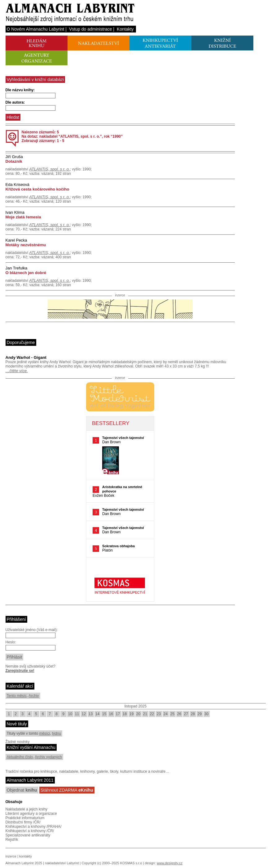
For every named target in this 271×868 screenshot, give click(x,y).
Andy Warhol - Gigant (26, 357)
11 (77, 714)
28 (193, 714)
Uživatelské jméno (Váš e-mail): (32, 630)
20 (138, 714)
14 (97, 714)
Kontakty (125, 29)
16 (111, 714)
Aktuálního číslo (20, 757)
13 (91, 714)
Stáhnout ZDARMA (67, 790)
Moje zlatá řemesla (23, 217)
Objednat (22, 790)
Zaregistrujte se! (20, 671)
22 (152, 714)
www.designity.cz (170, 863)
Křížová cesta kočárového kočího (37, 189)
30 (206, 714)
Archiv (34, 696)
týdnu (57, 733)
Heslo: (11, 642)
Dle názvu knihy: (20, 90)
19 (131, 714)
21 (145, 714)
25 (172, 714)
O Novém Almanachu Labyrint (36, 29)
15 (104, 714)
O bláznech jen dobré (26, 273)
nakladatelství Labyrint (62, 863)
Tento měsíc (17, 696)
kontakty (26, 856)
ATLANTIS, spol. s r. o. (49, 169)
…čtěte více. (17, 371)
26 (179, 714)
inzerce (11, 856)
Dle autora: (15, 102)
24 (166, 714)
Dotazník (14, 161)
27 (186, 714)
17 (118, 714)
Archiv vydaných (48, 757)
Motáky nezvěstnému (26, 245)
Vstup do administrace (91, 29)
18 (125, 714)
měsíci (44, 733)
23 (159, 714)
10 (70, 714)
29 (200, 714)
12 (84, 714)
